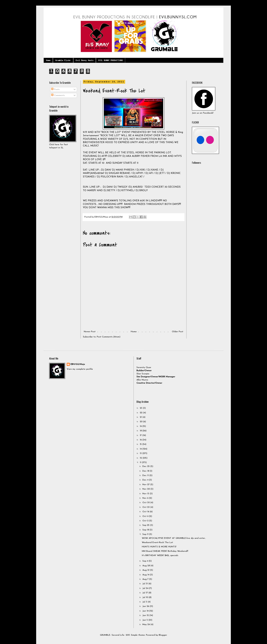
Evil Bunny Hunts (85, 60)
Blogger (163, 635)
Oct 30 (146, 503)
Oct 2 (146, 521)
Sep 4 (146, 561)
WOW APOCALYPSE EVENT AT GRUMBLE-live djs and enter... (174, 538)
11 (141, 462)
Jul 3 (145, 602)
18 (141, 431)
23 (141, 408)
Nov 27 (146, 485)
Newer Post (90, 332)
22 (141, 413)
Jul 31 (145, 584)
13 (141, 453)
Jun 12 (146, 615)
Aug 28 (146, 566)
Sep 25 (146, 525)
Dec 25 (146, 466)
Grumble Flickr (63, 60)
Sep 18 (146, 530)
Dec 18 (146, 471)
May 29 (146, 625)
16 (141, 440)
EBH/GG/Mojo (78, 364)
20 (141, 422)
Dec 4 (146, 480)
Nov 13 (146, 494)
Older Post (178, 332)
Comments (58, 95)
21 (141, 417)
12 (141, 458)
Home (48, 60)
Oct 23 (146, 507)
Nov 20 (146, 489)
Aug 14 (146, 575)
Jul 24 (146, 588)
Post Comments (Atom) (109, 337)
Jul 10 (146, 597)
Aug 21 (146, 570)
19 (141, 426)
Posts (55, 89)
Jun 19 (146, 611)
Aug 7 (146, 579)
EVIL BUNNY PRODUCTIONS (111, 60)
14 (141, 449)
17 (141, 435)
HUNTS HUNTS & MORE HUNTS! (159, 547)
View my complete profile (80, 369)
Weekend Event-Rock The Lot (157, 542)
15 (141, 444)
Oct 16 (146, 512)
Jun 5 (145, 620)
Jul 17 (145, 593)
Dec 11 (146, 475)
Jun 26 (146, 606)
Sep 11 (146, 534)
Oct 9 (146, 516)
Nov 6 (146, 498)
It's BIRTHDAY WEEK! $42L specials (160, 555)
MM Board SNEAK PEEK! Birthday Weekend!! (165, 551)
